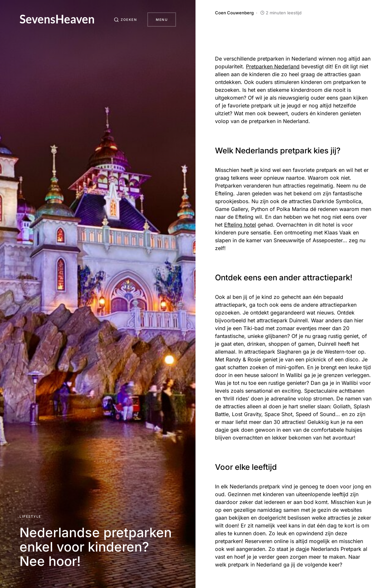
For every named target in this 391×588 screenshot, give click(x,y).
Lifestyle (30, 516)
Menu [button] (162, 20)
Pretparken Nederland (273, 66)
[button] (126, 20)
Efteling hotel (240, 225)
